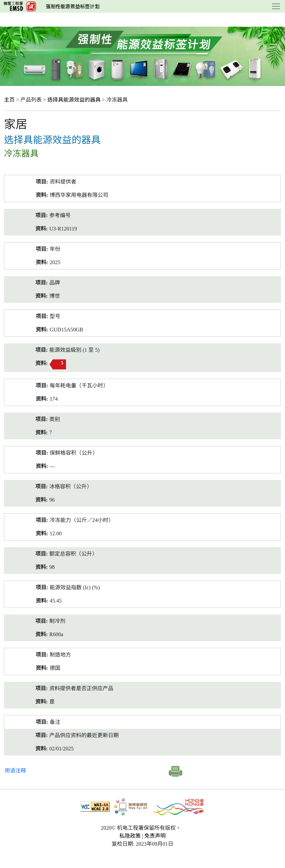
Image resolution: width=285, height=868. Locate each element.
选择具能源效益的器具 (74, 100)
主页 (9, 100)
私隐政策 (130, 836)
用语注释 (15, 771)
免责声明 (155, 836)
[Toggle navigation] (276, 6)
